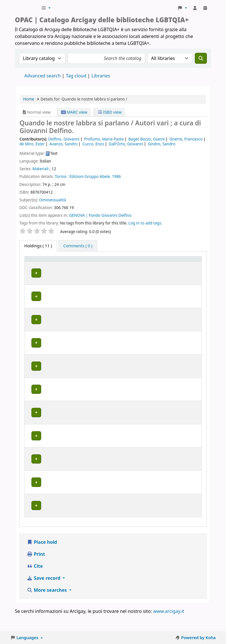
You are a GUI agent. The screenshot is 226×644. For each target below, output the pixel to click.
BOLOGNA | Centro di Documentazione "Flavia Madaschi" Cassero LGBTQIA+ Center (73, 286)
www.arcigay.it (169, 628)
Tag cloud (76, 76)
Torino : (62, 176)
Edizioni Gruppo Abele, (90, 176)
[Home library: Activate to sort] (78, 264)
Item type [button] (32, 264)
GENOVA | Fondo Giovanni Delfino (100, 215)
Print (36, 571)
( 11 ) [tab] (38, 246)
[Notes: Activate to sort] (185, 264)
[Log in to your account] (195, 8)
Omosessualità (53, 200)
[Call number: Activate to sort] (125, 264)
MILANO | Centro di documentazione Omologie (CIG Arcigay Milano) (76, 457)
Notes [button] (176, 267)
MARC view (74, 112)
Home (29, 99)
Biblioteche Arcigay (27, 8)
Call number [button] (120, 264)
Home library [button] (63, 267)
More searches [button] (47, 607)
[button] (46, 8)
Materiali (41, 169)
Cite (35, 583)
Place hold (42, 559)
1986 (116, 176)
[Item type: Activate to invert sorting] (36, 264)
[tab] (78, 246)
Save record (44, 595)
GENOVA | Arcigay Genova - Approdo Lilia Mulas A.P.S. (76, 389)
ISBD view (110, 112)
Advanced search (42, 76)
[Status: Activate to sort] (154, 264)
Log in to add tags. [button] (145, 223)
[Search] (201, 58)
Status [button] (149, 267)
